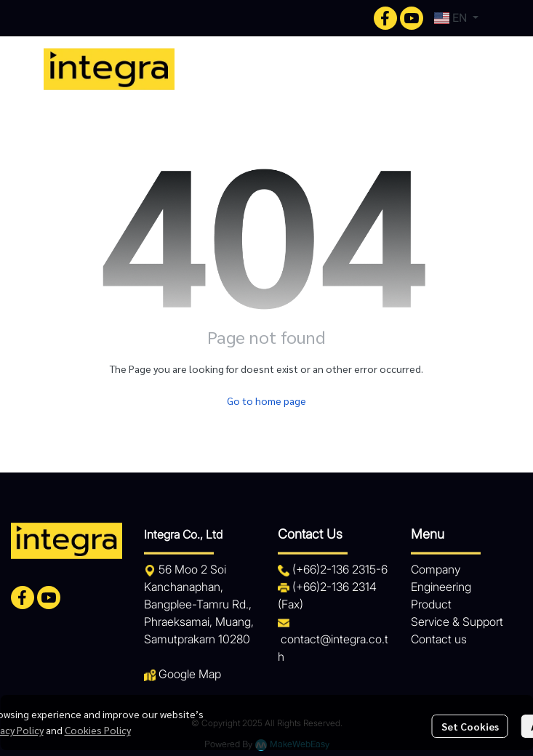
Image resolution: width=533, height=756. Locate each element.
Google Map (190, 674)
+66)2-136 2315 (336, 569)
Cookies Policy (98, 730)
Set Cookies (470, 726)
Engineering (441, 587)
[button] (456, 18)
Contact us (439, 639)
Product (431, 604)
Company (436, 569)
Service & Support (457, 622)
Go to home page (266, 401)
